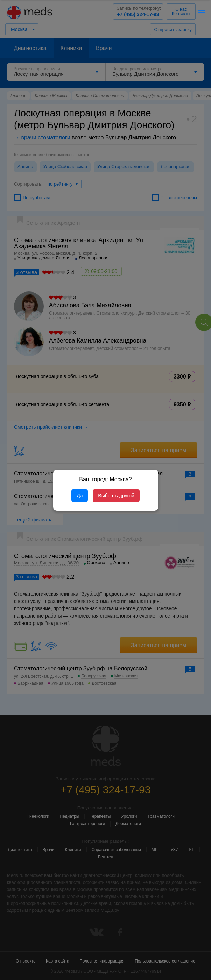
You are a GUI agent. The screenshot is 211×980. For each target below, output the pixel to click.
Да (80, 496)
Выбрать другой (116, 496)
